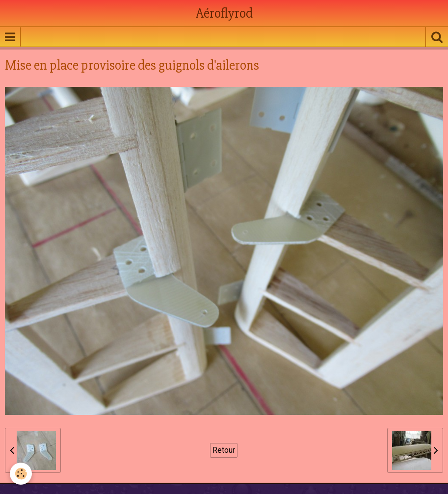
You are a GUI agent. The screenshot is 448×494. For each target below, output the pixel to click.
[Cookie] (21, 474)
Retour (224, 450)
